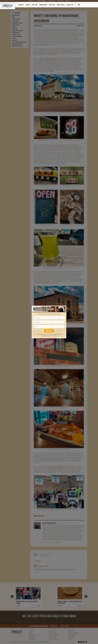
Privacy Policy (54, 336)
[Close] (64, 309)
